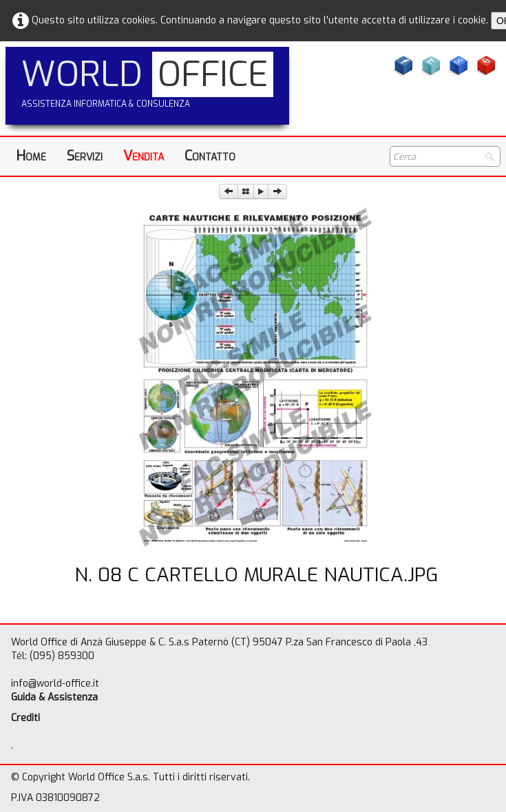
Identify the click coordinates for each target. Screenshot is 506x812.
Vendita (144, 156)
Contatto (210, 156)
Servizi (85, 156)
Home (31, 156)
